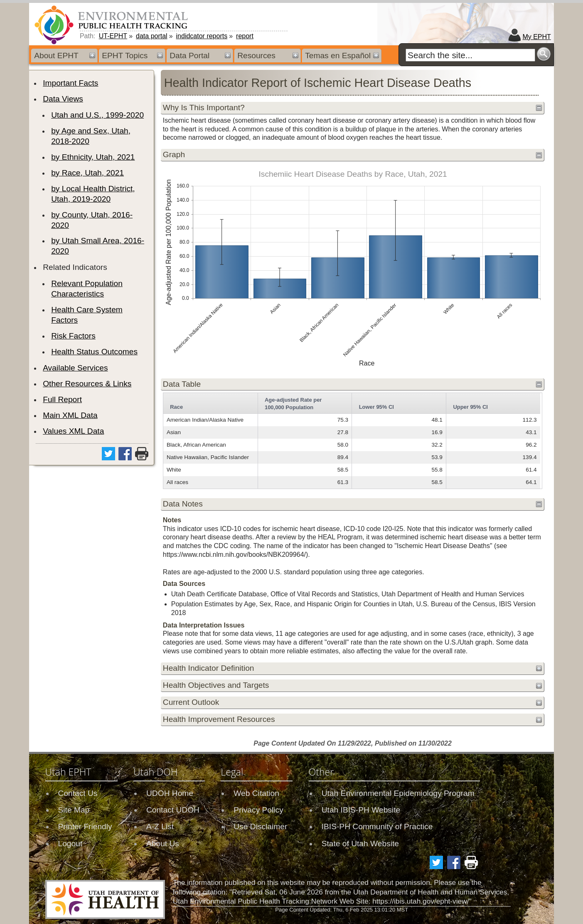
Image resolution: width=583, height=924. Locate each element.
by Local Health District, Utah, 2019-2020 (93, 194)
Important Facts (70, 83)
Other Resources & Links (87, 384)
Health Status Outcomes (94, 352)
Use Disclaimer (260, 826)
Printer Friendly (85, 826)
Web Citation (256, 793)
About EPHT (56, 56)
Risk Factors (73, 336)
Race (176, 407)
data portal (152, 36)
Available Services (75, 368)
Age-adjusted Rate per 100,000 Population (293, 404)
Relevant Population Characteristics (87, 289)
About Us (163, 844)
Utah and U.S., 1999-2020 (97, 115)
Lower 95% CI (376, 407)
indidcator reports (202, 36)
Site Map (74, 810)
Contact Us (78, 793)
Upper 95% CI (470, 407)
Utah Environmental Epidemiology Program (398, 793)
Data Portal (189, 56)
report (245, 36)
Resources (256, 56)
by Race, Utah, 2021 (87, 173)
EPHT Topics (125, 56)
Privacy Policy (258, 810)
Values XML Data (73, 431)
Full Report (62, 399)
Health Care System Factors (87, 315)
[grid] (352, 441)
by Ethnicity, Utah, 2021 (93, 157)
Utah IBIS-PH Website (361, 810)
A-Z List (160, 826)
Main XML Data (70, 415)
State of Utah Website (360, 844)
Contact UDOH (173, 810)
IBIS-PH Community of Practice (377, 826)
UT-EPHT (113, 36)
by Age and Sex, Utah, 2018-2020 (91, 136)
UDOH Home (170, 793)
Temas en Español (338, 56)
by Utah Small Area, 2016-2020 (98, 246)
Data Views (63, 99)
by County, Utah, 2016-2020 (92, 220)
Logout (70, 844)
